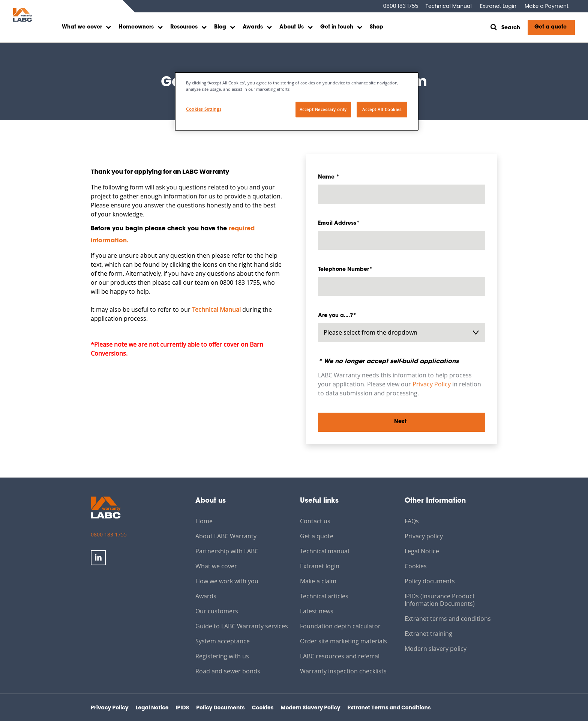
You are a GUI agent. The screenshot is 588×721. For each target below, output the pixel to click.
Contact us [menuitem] (315, 521)
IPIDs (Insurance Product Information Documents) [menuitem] (440, 600)
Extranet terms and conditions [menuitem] (448, 619)
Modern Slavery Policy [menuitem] (311, 707)
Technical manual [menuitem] (325, 551)
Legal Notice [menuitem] (422, 551)
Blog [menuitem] (220, 27)
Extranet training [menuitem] (428, 634)
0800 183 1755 (400, 6)
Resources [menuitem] (184, 27)
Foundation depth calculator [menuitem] (340, 626)
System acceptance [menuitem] (223, 641)
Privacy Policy (432, 384)
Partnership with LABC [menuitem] (227, 551)
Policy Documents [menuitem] (220, 707)
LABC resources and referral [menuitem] (340, 656)
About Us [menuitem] (292, 27)
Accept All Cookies (382, 109)
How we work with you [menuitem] (227, 581)
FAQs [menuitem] (412, 521)
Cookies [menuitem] (416, 566)
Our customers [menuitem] (217, 611)
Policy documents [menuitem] (430, 581)
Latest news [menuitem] (317, 611)
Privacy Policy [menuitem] (110, 707)
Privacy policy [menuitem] (424, 536)
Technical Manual (216, 309)
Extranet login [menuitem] (320, 566)
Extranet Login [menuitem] (498, 6)
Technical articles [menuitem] (324, 596)
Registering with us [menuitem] (222, 656)
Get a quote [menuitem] (317, 536)
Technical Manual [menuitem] (448, 6)
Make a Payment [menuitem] (547, 6)
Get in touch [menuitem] (337, 27)
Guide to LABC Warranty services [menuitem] (242, 626)
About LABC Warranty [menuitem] (226, 536)
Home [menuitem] (204, 521)
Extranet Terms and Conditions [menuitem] (389, 707)
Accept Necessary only (323, 109)
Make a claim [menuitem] (318, 581)
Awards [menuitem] (253, 27)
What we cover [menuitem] (82, 27)
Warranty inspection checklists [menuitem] (343, 671)
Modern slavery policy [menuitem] (436, 649)
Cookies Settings (204, 109)
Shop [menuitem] (376, 27)
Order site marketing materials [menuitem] (343, 641)
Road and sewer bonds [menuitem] (228, 671)
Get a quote (550, 27)
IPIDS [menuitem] (182, 707)
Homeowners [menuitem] (136, 27)
